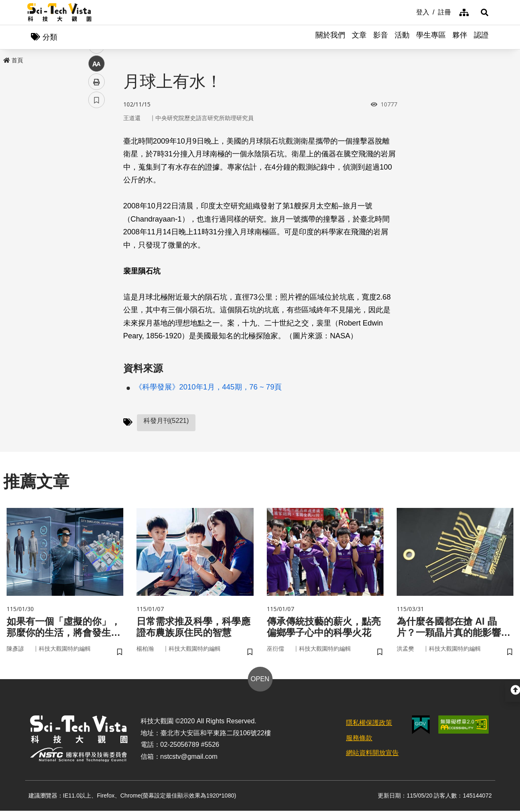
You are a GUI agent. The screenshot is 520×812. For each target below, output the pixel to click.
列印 (96, 230)
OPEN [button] (260, 680)
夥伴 (460, 37)
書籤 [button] (96, 248)
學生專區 (431, 37)
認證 (481, 37)
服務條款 (359, 739)
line (94, 194)
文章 (359, 37)
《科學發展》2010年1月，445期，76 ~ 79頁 (208, 387)
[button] (483, 12)
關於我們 (330, 37)
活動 (402, 37)
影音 (381, 37)
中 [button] (96, 212)
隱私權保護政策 (369, 724)
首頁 (13, 61)
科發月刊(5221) (166, 421)
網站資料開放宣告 (372, 754)
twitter (97, 176)
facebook (97, 158)
